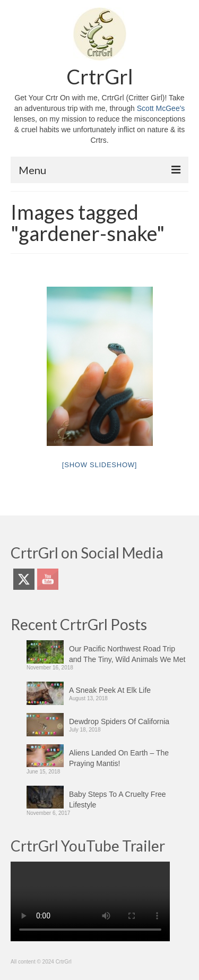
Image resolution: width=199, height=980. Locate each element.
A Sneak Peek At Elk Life (110, 690)
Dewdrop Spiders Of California (119, 721)
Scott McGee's (161, 108)
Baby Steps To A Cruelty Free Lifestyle (118, 800)
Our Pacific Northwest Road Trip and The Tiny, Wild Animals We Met (127, 654)
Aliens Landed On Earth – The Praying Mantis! (119, 758)
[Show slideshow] (99, 465)
